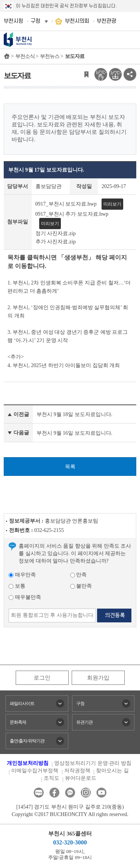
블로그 (39, 793)
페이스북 (54, 793)
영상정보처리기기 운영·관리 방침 (93, 763)
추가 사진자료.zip (56, 241)
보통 (17, 586)
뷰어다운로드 (81, 778)
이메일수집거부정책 (35, 771)
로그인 (42, 678)
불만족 (81, 586)
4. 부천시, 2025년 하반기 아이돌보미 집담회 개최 (64, 365)
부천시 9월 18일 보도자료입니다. (74, 414)
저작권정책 (77, 771)
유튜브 (101, 793)
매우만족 (22, 575)
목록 (70, 467)
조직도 (52, 778)
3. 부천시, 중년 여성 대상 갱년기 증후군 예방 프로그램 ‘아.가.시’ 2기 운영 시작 (68, 336)
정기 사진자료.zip (56, 233)
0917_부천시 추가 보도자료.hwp (72, 214)
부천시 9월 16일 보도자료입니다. (74, 433)
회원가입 (98, 678)
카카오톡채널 (70, 793)
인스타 (86, 793)
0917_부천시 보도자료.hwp (66, 204)
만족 (79, 575)
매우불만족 (25, 597)
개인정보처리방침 (28, 763)
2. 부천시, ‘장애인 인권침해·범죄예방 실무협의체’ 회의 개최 (68, 312)
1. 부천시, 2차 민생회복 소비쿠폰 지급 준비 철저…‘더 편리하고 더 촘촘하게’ (69, 287)
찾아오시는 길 (112, 771)
